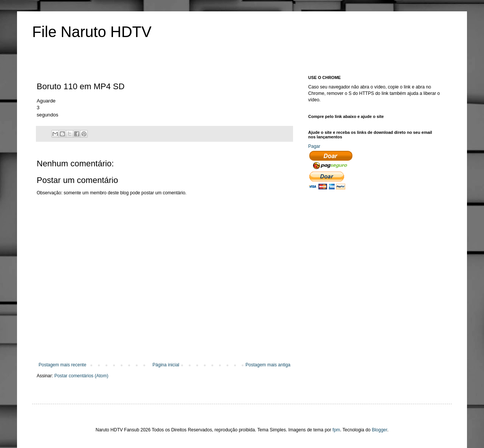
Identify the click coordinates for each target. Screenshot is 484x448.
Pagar (314, 146)
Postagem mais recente (62, 365)
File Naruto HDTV (92, 32)
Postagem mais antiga (268, 365)
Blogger (379, 430)
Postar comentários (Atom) (81, 376)
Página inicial (166, 365)
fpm (336, 430)
